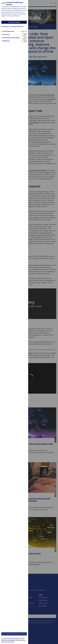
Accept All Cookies (14, 22)
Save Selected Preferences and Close (14, 634)
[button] (8, 31)
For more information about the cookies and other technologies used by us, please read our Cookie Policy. (13, 640)
